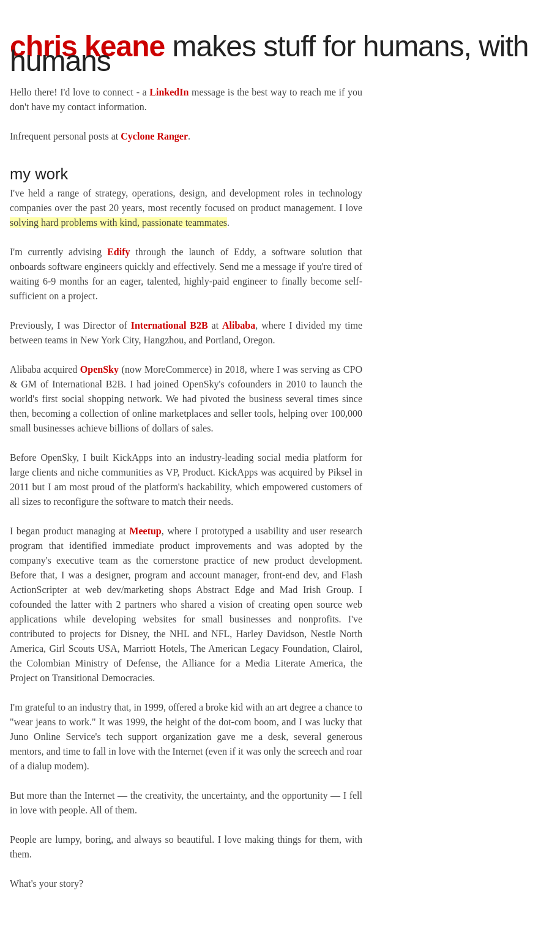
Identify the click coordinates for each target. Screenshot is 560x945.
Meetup (145, 531)
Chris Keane (87, 46)
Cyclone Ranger (154, 136)
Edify (118, 252)
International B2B (170, 325)
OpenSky (99, 369)
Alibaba (239, 325)
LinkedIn (169, 92)
